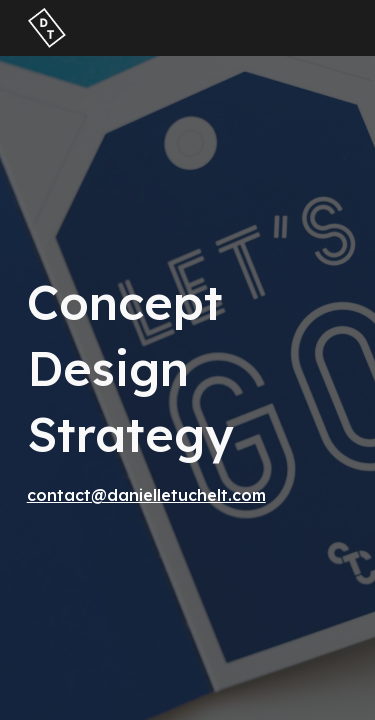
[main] (188, 388)
